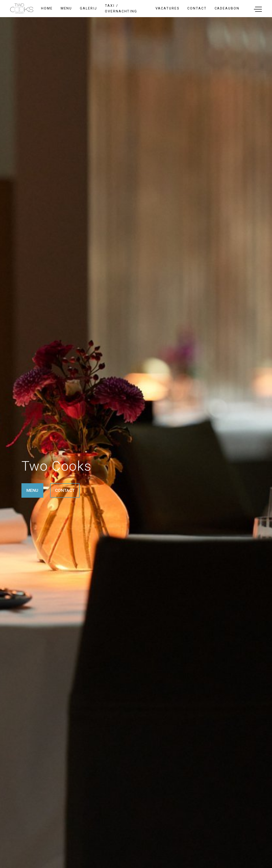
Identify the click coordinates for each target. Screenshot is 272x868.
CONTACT (65, 490)
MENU (32, 490)
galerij (88, 8)
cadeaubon (227, 8)
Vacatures (167, 8)
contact (197, 8)
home (47, 8)
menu (66, 8)
